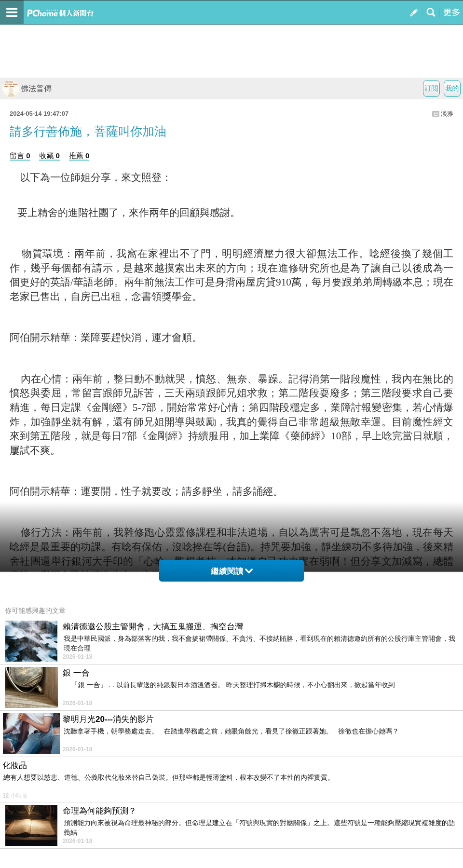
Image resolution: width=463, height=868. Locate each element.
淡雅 (447, 114)
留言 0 (20, 156)
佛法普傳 (27, 88)
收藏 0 (49, 156)
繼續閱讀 (232, 571)
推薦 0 (79, 156)
